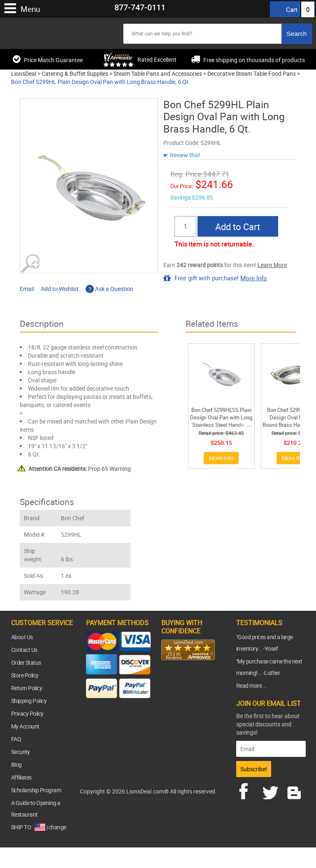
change (57, 827)
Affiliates (21, 777)
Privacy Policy (27, 713)
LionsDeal (24, 73)
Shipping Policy (29, 701)
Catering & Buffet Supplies (75, 73)
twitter (272, 790)
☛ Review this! (182, 155)
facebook (249, 790)
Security (21, 752)
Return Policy (27, 688)
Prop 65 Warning (80, 469)
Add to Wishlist (60, 289)
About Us (22, 637)
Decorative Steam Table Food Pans (252, 73)
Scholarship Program (36, 790)
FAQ (16, 739)
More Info (254, 278)
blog (295, 790)
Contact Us (24, 650)
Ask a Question (109, 289)
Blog (16, 764)
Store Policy (25, 675)
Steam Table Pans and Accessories (158, 73)
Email (27, 289)
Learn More (272, 265)
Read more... (251, 685)
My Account (25, 726)
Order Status (26, 662)
